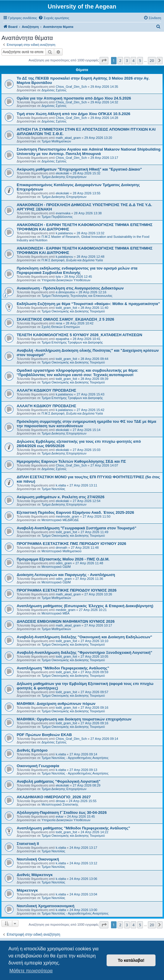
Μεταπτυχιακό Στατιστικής (60, 804)
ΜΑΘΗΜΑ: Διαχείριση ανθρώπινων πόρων (56, 704)
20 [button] (152, 60)
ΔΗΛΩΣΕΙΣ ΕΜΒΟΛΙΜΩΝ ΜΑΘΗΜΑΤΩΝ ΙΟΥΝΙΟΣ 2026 (66, 621)
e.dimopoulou (65, 292)
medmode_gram (67, 516)
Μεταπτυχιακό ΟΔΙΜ (56, 567)
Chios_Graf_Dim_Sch (71, 87)
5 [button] (140, 60)
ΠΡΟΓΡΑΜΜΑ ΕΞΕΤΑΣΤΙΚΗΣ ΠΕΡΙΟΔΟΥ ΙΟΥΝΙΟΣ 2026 (67, 590)
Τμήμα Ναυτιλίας (53, 489)
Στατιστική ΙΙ (28, 844)
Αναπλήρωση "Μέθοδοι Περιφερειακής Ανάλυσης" (63, 668)
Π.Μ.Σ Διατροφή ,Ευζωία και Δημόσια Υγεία (72, 260)
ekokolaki (62, 173)
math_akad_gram (68, 138)
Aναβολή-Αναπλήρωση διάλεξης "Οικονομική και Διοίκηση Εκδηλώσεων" (84, 637)
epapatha (62, 339)
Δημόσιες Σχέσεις (54, 90)
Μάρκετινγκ (27, 890)
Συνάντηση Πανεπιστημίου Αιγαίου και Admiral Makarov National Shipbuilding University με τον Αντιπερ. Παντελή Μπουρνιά (89, 151)
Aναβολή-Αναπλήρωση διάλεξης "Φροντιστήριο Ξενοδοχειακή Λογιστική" (84, 653)
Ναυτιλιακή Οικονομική (38, 859)
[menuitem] (54, 18)
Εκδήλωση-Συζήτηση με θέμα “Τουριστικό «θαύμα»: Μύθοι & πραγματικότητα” (88, 304)
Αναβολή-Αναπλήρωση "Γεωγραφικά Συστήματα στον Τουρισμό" (76, 528)
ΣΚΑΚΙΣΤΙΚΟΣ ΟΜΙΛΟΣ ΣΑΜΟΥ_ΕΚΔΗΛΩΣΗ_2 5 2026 (65, 319)
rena (59, 323)
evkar (60, 816)
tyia (58, 277)
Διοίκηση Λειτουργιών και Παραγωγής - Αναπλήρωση (66, 575)
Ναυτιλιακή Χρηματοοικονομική (46, 906)
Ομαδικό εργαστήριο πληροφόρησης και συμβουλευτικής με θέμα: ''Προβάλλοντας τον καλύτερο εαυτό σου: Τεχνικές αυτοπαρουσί (78, 373)
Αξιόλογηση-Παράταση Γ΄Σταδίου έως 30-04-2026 (62, 813)
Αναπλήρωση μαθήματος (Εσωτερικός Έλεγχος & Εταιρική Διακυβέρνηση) (85, 606)
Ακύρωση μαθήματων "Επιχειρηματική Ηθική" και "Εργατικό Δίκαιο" (79, 169)
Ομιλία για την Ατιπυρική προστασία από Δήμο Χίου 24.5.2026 (74, 98)
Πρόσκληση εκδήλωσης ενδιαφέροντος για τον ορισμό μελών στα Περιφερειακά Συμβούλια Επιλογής (77, 270)
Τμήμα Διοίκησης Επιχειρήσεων (64, 177)
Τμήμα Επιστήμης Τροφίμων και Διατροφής (72, 342)
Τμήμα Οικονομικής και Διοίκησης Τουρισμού (73, 311)
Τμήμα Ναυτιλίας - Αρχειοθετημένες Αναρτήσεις (75, 758)
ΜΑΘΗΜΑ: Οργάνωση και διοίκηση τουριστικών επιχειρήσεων (74, 719)
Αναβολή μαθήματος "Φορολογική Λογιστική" (59, 781)
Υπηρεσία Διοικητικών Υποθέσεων (66, 280)
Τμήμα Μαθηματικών (56, 141)
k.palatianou (64, 233)
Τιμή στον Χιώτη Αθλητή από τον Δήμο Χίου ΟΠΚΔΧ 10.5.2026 (74, 114)
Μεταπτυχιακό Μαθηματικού (61, 551)
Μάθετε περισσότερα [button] (31, 971)
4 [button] (133, 60)
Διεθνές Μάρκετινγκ (35, 875)
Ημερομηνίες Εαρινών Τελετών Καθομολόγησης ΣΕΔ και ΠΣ (71, 461)
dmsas (60, 801)
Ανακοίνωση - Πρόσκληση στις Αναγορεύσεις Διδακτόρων (70, 288)
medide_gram (65, 610)
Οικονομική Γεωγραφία (38, 766)
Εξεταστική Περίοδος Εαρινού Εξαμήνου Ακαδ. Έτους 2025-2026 (75, 512)
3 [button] (127, 60)
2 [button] (120, 60)
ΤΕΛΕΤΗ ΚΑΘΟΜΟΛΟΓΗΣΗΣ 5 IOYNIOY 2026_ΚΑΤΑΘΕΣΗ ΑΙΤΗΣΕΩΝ (79, 335)
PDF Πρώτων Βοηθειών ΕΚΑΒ (44, 735)
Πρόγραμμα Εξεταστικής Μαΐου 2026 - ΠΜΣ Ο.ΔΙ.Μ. (63, 559)
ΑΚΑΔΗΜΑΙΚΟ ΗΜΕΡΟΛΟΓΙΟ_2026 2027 (54, 797)
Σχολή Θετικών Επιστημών (61, 327)
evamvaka (63, 213)
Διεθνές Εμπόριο (32, 750)
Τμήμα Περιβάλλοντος (57, 217)
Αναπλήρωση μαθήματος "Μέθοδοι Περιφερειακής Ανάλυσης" (73, 828)
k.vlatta (61, 485)
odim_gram (64, 563)
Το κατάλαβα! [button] (131, 960)
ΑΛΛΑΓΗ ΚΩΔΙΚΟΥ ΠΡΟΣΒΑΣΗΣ (46, 390)
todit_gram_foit (66, 308)
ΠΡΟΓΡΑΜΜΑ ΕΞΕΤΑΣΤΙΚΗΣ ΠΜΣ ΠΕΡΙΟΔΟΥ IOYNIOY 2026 (71, 544)
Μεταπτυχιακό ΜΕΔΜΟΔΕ (60, 520)
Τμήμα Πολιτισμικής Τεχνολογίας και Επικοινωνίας (77, 296)
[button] (104, 60)
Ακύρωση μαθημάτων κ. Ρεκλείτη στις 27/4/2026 (61, 497)
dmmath (61, 548)
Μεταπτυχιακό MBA (56, 613)
